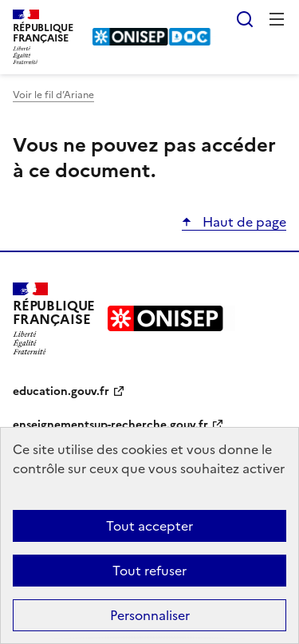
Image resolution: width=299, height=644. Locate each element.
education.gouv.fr (61, 391)
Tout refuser (149, 571)
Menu (277, 19)
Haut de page (243, 222)
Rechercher (245, 19)
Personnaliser (150, 615)
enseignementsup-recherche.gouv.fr (110, 425)
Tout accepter (149, 526)
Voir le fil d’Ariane (53, 95)
